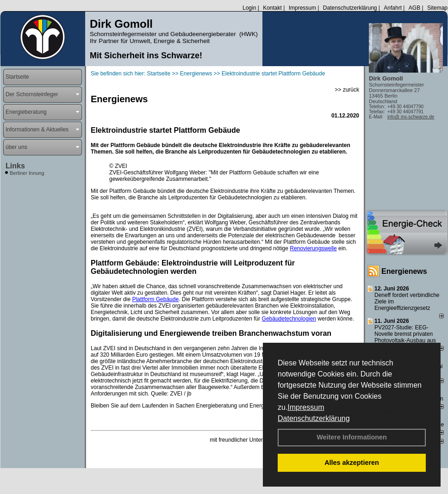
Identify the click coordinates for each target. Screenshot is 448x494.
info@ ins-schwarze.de (411, 117)
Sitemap (437, 8)
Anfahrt (393, 8)
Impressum (306, 407)
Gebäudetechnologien (289, 319)
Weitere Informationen (352, 437)
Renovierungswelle (313, 248)
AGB (414, 8)
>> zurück (347, 90)
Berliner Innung (27, 173)
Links (15, 166)
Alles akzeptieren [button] (352, 463)
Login (249, 8)
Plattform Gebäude (155, 299)
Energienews (404, 271)
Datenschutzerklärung (314, 418)
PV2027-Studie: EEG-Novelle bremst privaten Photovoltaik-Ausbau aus (405, 334)
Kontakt (272, 8)
